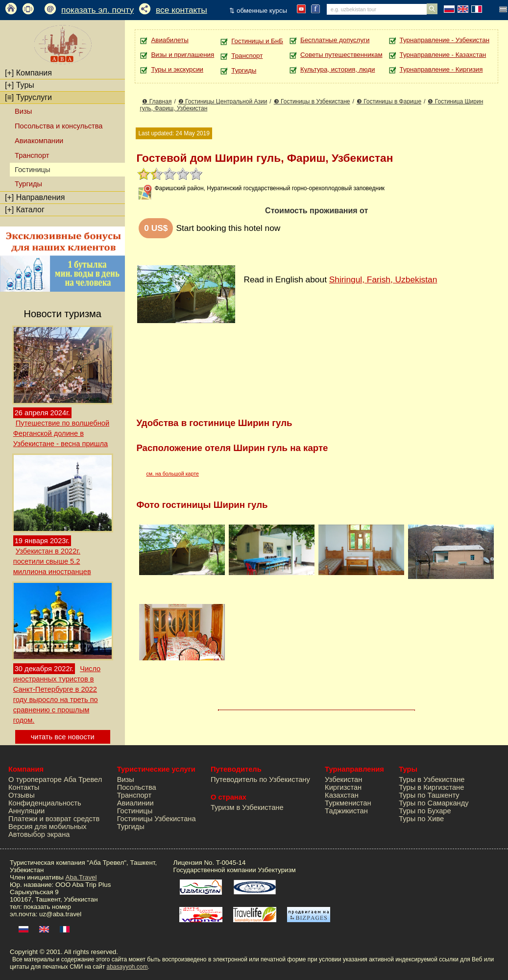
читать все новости (63, 737)
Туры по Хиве (421, 819)
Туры (20, 85)
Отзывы (22, 795)
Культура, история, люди (338, 69)
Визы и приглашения (182, 55)
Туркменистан (348, 803)
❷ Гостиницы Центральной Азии (223, 101)
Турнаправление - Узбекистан (445, 40)
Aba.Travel (81, 877)
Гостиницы (135, 811)
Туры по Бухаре (425, 811)
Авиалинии (135, 803)
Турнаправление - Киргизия (441, 69)
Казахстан (342, 795)
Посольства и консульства (59, 126)
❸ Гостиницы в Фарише (389, 101)
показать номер (47, 907)
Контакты (24, 787)
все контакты (181, 10)
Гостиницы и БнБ (257, 41)
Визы (23, 111)
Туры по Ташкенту (429, 795)
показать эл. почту (97, 10)
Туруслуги (28, 97)
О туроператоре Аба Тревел (55, 779)
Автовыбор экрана (39, 834)
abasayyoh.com (127, 967)
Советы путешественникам (341, 55)
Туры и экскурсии (177, 69)
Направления (35, 197)
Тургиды (28, 184)
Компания (28, 73)
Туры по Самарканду (434, 803)
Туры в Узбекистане (432, 779)
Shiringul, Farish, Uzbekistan (383, 279)
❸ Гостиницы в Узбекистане (312, 101)
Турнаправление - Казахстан (443, 55)
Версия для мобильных (48, 827)
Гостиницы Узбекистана (157, 819)
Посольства (137, 787)
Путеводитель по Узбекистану (260, 779)
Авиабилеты (169, 40)
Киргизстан (343, 787)
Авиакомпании (39, 141)
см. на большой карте (172, 474)
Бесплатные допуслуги (335, 40)
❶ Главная (157, 101)
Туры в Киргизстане (431, 787)
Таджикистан (346, 811)
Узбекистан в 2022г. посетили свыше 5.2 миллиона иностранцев (52, 561)
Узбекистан (343, 779)
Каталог (25, 210)
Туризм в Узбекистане (247, 807)
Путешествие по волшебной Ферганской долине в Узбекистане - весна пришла (61, 433)
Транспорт (32, 155)
